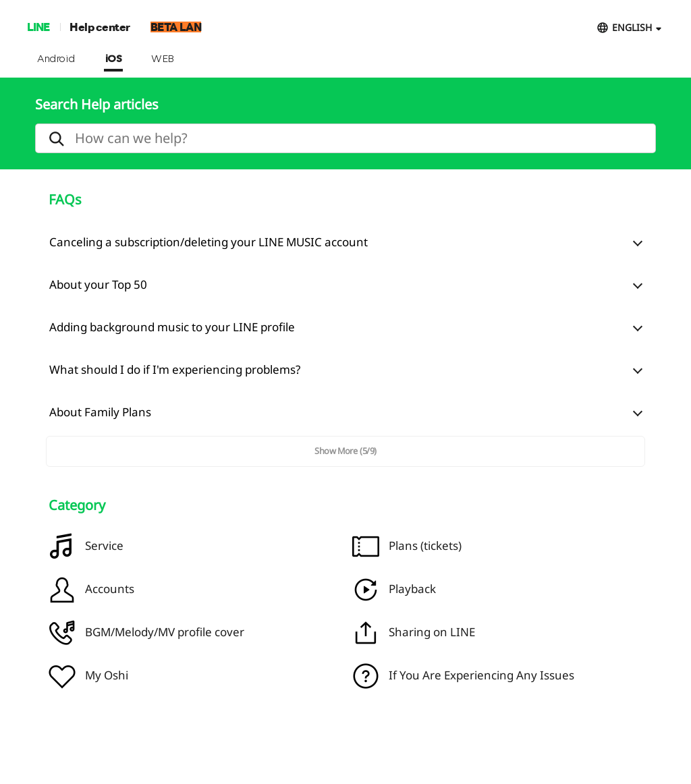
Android (56, 59)
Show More (345, 451)
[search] (345, 138)
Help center (100, 27)
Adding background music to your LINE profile (172, 327)
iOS (114, 59)
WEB (163, 59)
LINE (38, 27)
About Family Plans (100, 412)
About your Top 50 (98, 284)
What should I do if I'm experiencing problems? (175, 369)
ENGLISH (632, 27)
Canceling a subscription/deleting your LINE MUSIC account (209, 242)
